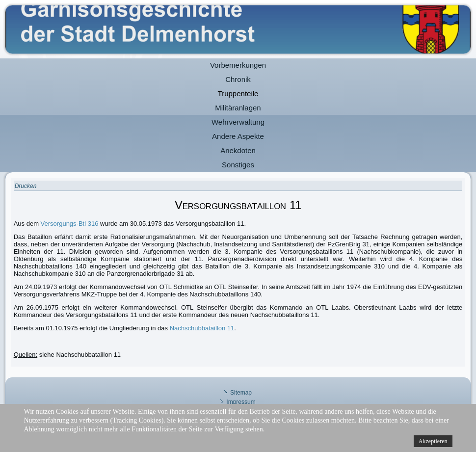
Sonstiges (238, 165)
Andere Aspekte (238, 136)
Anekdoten (238, 150)
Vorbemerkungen (238, 65)
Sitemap (241, 393)
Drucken (26, 186)
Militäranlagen (238, 108)
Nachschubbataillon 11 (202, 328)
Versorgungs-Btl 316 (70, 224)
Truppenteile (238, 93)
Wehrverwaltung (238, 122)
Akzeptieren (433, 441)
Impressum (241, 402)
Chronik (238, 79)
